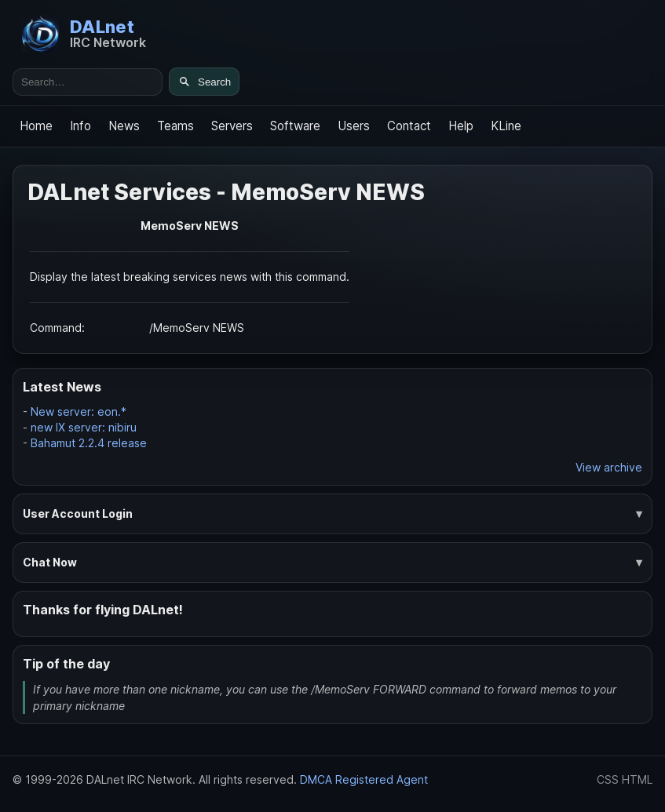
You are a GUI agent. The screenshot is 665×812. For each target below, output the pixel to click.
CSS (608, 779)
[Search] (204, 82)
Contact (409, 126)
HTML (637, 779)
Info (80, 126)
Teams (175, 126)
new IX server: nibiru (84, 427)
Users (354, 126)
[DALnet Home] (84, 34)
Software (295, 126)
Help (461, 126)
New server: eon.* (79, 411)
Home (36, 126)
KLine (506, 126)
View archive (609, 467)
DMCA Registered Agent (364, 779)
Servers (232, 126)
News (124, 126)
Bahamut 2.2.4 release (89, 443)
